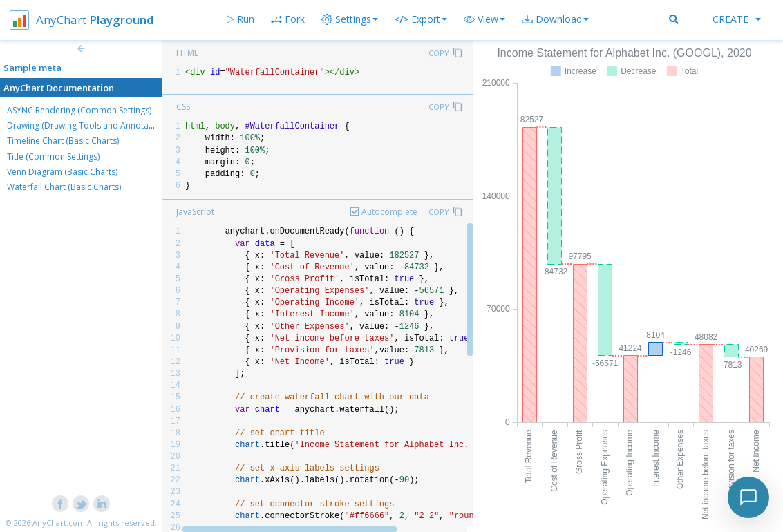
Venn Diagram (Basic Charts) (62, 172)
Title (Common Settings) (53, 156)
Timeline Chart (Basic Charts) (63, 141)
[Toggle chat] (748, 497)
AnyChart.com (59, 523)
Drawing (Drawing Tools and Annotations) (88, 125)
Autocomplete (389, 212)
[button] (484, 19)
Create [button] (737, 19)
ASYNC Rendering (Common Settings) (79, 110)
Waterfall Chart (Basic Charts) (64, 187)
